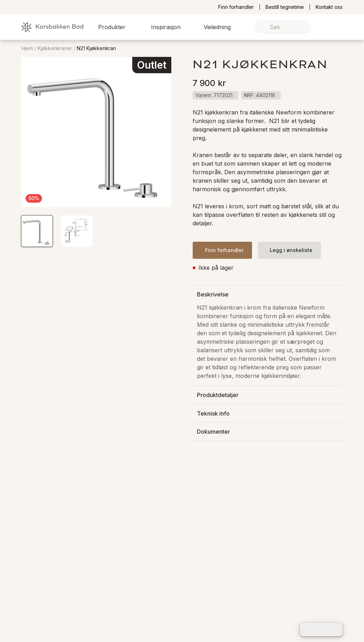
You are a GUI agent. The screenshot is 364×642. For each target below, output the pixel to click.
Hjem (27, 48)
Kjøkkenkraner (55, 48)
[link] (326, 27)
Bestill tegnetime (285, 7)
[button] (116, 27)
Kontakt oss (329, 7)
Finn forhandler (236, 7)
